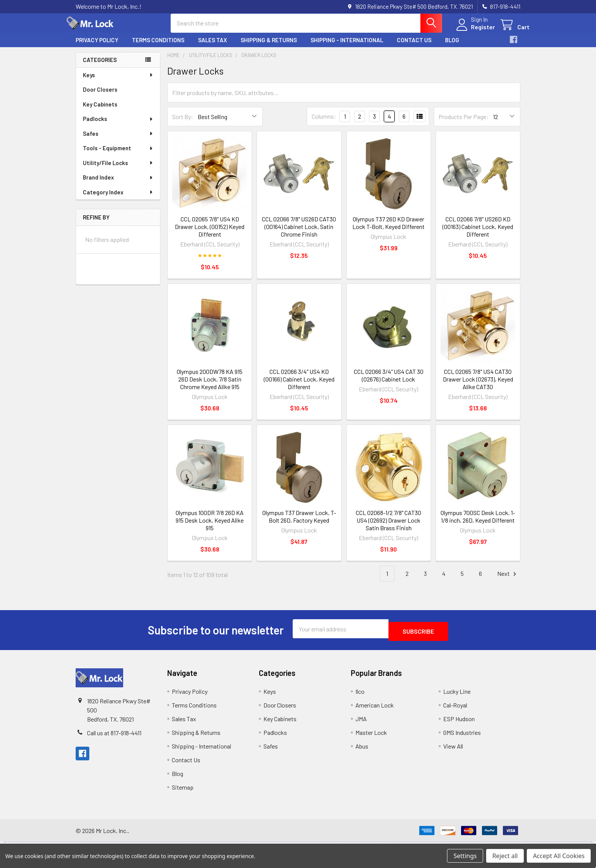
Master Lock (371, 737)
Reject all (505, 856)
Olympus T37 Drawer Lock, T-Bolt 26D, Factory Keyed (299, 523)
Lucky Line (457, 696)
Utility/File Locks (118, 170)
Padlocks (118, 126)
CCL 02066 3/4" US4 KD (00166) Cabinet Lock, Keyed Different (299, 386)
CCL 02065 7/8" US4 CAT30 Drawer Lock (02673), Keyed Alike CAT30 (478, 386)
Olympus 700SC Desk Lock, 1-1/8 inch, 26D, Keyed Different (478, 523)
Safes (118, 140)
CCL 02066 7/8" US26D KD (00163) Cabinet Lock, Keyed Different (478, 233)
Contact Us (414, 47)
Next (508, 581)
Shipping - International (347, 47)
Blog (452, 47)
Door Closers (100, 96)
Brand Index (118, 184)
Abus (362, 750)
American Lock (375, 709)
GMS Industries (462, 737)
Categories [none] (100, 67)
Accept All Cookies (559, 856)
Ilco (360, 696)
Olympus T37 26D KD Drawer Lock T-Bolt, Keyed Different (388, 230)
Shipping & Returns (269, 47)
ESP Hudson (459, 723)
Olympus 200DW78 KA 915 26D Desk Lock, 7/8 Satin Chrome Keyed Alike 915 (210, 386)
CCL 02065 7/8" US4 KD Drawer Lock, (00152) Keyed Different (210, 233)
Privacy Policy (97, 47)
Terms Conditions (158, 47)
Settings (465, 856)
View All (453, 750)
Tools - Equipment (118, 155)
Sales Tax (212, 47)
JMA (361, 723)
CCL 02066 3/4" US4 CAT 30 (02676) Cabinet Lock (389, 382)
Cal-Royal (455, 709)
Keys (118, 82)
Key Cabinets (100, 111)
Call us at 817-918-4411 (114, 737)
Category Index (118, 199)
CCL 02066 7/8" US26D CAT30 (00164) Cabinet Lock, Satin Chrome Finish (299, 233)
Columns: (324, 123)
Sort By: (183, 123)
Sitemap (183, 791)
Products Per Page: (464, 123)
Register (474, 31)
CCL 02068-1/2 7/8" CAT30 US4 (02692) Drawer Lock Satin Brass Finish (388, 527)
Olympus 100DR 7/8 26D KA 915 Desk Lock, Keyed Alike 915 (210, 527)
